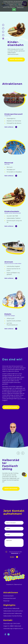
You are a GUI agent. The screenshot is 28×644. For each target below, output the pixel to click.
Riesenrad (6, 601)
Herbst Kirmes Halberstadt (11, 608)
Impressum (10, 584)
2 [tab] (3, 35)
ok (14, 10)
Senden (12, 557)
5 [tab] (3, 25)
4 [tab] (3, 28)
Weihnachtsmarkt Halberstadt (13, 613)
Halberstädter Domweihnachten (13, 611)
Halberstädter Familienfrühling (13, 616)
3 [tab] (3, 32)
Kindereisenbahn (9, 596)
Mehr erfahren (16, 59)
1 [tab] (3, 39)
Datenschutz (20, 7)
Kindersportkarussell (10, 598)
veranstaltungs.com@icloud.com (13, 629)
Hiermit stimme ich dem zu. (16, 553)
